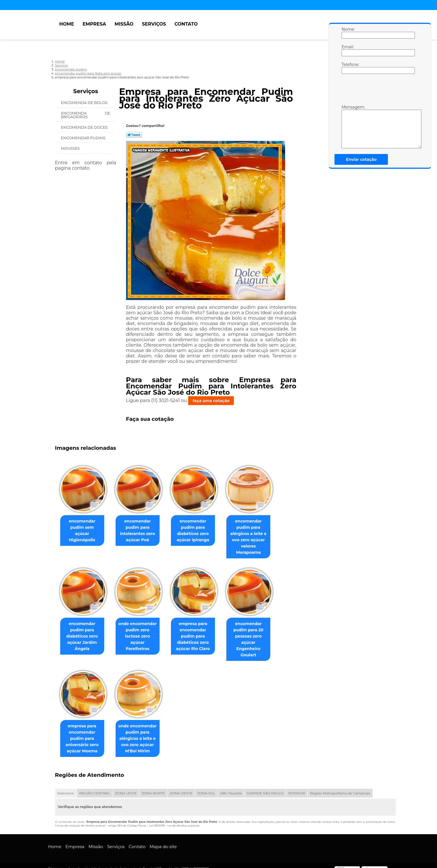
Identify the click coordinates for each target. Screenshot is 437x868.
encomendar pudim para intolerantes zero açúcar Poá (141, 531)
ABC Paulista (231, 787)
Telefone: (347, 68)
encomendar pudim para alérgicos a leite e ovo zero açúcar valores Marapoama (256, 537)
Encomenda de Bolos (85, 103)
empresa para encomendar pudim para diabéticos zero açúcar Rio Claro (199, 636)
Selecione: (66, 787)
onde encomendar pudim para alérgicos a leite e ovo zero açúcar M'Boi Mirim (141, 733)
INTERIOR (297, 787)
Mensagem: (347, 126)
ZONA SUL (206, 787)
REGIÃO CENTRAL (95, 787)
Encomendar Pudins (84, 138)
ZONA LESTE (126, 787)
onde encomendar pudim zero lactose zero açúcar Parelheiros (141, 633)
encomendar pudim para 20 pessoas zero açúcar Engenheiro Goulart (256, 636)
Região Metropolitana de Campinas (340, 787)
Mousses (71, 148)
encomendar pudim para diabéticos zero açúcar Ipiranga (198, 531)
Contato (186, 24)
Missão (124, 24)
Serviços (154, 24)
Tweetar (134, 135)
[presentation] (378, 91)
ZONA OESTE (181, 787)
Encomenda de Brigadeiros (86, 115)
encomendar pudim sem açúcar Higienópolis (83, 528)
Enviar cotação (361, 159)
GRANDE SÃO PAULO (265, 787)
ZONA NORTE (153, 787)
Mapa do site (163, 841)
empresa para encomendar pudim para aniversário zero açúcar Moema (83, 733)
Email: (347, 50)
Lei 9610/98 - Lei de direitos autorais (174, 820)
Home (67, 24)
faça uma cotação (211, 401)
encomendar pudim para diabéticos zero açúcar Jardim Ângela (83, 636)
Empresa (94, 24)
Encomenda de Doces (85, 127)
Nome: (347, 33)
